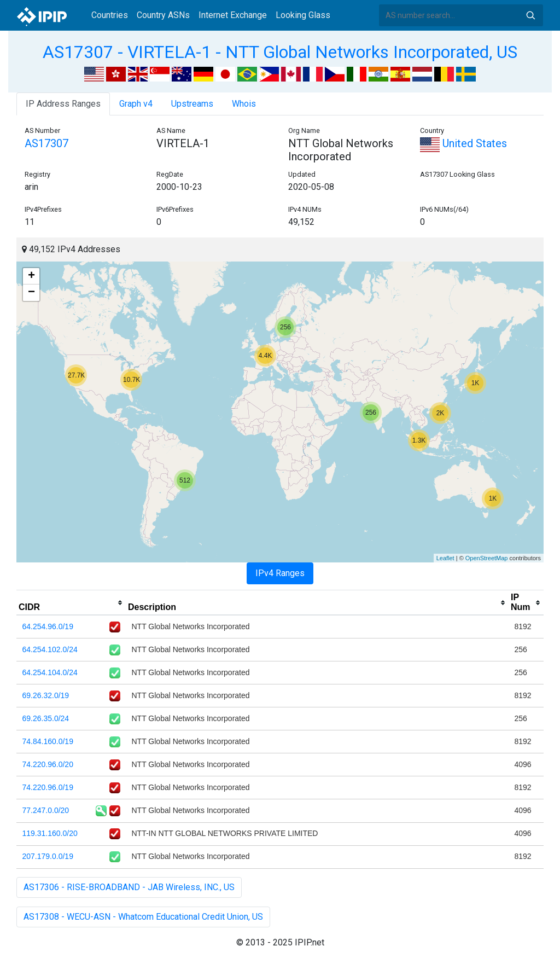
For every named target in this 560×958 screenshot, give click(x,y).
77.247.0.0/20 (46, 810)
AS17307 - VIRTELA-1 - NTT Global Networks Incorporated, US (280, 52)
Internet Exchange (233, 15)
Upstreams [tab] (192, 104)
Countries (110, 15)
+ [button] (31, 276)
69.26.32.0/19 (46, 695)
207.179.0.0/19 (48, 856)
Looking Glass (303, 15)
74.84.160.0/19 (48, 741)
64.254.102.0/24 (50, 649)
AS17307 (46, 143)
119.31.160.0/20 (50, 833)
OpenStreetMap (487, 558)
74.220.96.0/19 (48, 787)
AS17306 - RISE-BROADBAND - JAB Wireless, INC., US (129, 887)
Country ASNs (163, 15)
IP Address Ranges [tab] (63, 104)
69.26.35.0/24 (46, 718)
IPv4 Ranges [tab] (280, 573)
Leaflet (445, 558)
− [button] (31, 293)
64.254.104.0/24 (50, 672)
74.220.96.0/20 (48, 764)
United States (463, 143)
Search (530, 15)
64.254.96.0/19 (48, 626)
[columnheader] (71, 603)
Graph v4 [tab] (136, 104)
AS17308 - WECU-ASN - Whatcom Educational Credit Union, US (143, 917)
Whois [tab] (244, 104)
